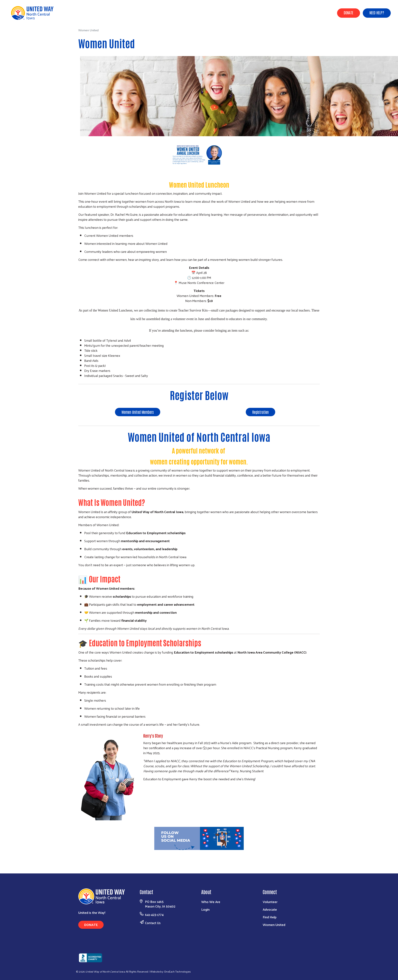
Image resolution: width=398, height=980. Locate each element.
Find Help (270, 917)
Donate (349, 12)
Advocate (270, 909)
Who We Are (211, 902)
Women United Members (138, 412)
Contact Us (153, 923)
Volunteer (270, 902)
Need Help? (377, 12)
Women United (274, 925)
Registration (260, 412)
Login (205, 909)
